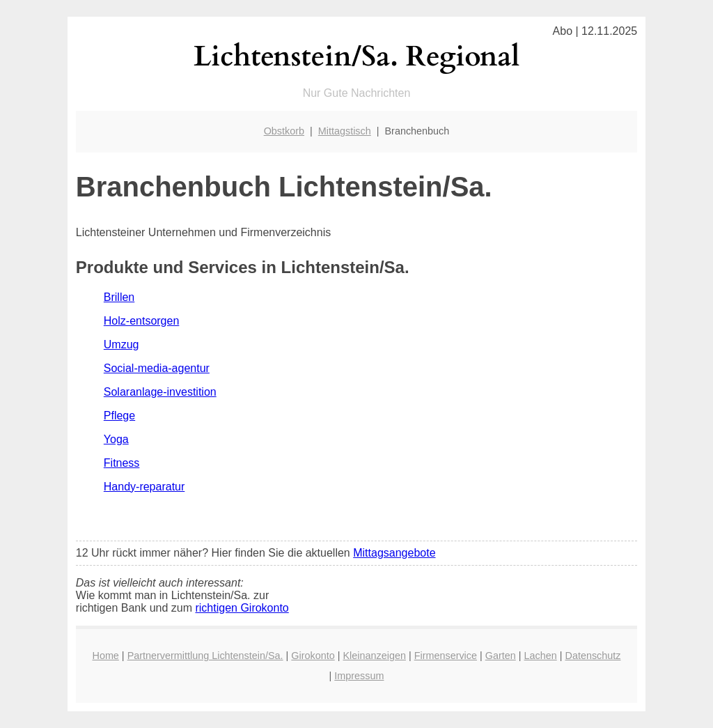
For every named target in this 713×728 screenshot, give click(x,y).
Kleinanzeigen (374, 656)
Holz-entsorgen (142, 321)
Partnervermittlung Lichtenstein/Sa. (205, 656)
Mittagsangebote (394, 553)
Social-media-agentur (157, 368)
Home (105, 656)
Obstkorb (284, 131)
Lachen (541, 656)
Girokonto (313, 656)
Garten (501, 656)
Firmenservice (446, 656)
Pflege (119, 416)
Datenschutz (593, 656)
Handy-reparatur (144, 487)
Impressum (359, 676)
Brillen (119, 297)
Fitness (122, 463)
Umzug (122, 344)
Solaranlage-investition (160, 392)
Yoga (116, 439)
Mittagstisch (345, 131)
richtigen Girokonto (242, 608)
